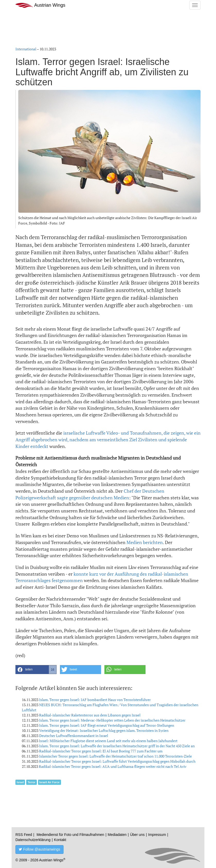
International (26, 49)
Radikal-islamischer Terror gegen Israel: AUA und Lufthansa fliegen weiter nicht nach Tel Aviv (113, 766)
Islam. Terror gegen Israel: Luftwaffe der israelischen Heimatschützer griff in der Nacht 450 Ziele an (117, 746)
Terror (31, 782)
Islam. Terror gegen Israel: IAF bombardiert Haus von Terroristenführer (95, 700)
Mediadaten (117, 835)
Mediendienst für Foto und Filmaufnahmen (70, 835)
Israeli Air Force (49, 782)
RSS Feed (24, 835)
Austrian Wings (40, 5)
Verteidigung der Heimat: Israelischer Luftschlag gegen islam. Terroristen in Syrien (104, 730)
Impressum (157, 835)
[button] (36, 670)
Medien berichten (145, 542)
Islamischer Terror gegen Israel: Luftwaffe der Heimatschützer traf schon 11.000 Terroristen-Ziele (115, 756)
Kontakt (60, 840)
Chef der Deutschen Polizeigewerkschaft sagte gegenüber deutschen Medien (90, 494)
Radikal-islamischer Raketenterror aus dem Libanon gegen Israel (90, 715)
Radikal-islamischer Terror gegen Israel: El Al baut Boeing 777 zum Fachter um (101, 751)
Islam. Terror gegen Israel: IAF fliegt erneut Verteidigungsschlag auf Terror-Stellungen (107, 725)
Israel (20, 782)
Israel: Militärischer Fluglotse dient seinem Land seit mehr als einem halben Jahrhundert (108, 741)
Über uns (137, 835)
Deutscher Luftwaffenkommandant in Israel (74, 736)
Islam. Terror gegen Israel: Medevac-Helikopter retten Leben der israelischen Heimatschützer (112, 720)
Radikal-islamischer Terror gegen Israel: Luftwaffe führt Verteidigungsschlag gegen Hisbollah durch (117, 761)
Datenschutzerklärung (33, 840)
